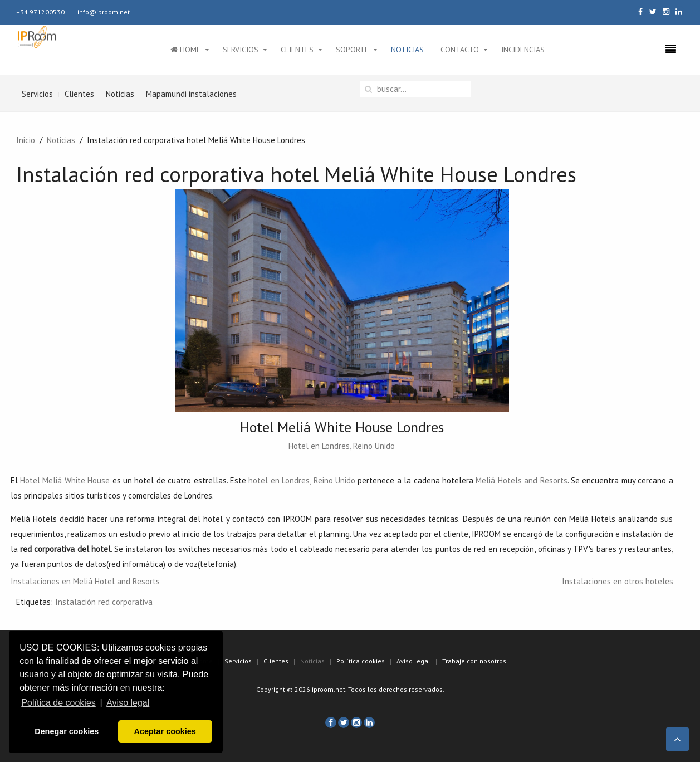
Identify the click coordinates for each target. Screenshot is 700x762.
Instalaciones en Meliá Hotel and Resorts (85, 581)
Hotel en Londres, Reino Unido (342, 446)
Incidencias (523, 50)
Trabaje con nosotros (474, 661)
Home (185, 50)
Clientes (297, 50)
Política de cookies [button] (58, 703)
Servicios (241, 50)
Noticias (407, 50)
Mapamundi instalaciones (191, 94)
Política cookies (361, 661)
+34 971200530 (40, 12)
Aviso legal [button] (128, 703)
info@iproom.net (104, 12)
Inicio (26, 140)
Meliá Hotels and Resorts (521, 480)
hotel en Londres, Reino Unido (302, 480)
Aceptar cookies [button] (165, 731)
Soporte (352, 50)
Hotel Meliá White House (65, 480)
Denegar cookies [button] (67, 731)
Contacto (460, 50)
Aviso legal (413, 661)
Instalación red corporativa (104, 602)
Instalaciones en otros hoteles (618, 581)
